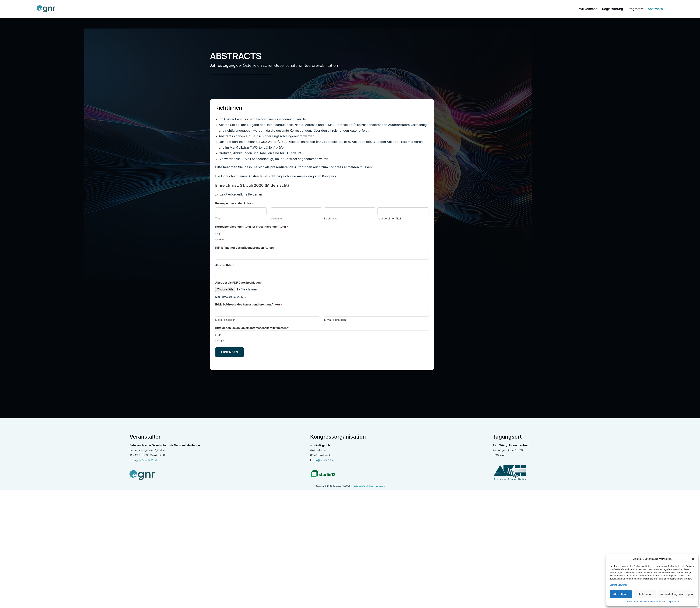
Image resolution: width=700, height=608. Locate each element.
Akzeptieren (621, 594)
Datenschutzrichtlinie (363, 484)
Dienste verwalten (619, 585)
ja (219, 234)
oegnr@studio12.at (145, 458)
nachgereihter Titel (389, 218)
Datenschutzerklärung (655, 602)
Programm (635, 9)
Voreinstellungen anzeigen (676, 594)
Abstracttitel (225, 265)
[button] (693, 559)
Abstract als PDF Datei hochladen (239, 283)
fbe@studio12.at (324, 458)
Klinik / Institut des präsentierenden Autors (245, 248)
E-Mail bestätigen (335, 320)
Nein (221, 341)
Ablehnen (645, 594)
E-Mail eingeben (225, 320)
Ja (220, 335)
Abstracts (655, 9)
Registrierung (613, 9)
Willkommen (588, 9)
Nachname (331, 218)
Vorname (276, 218)
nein (221, 239)
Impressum (673, 602)
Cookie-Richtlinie (634, 602)
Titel (218, 218)
